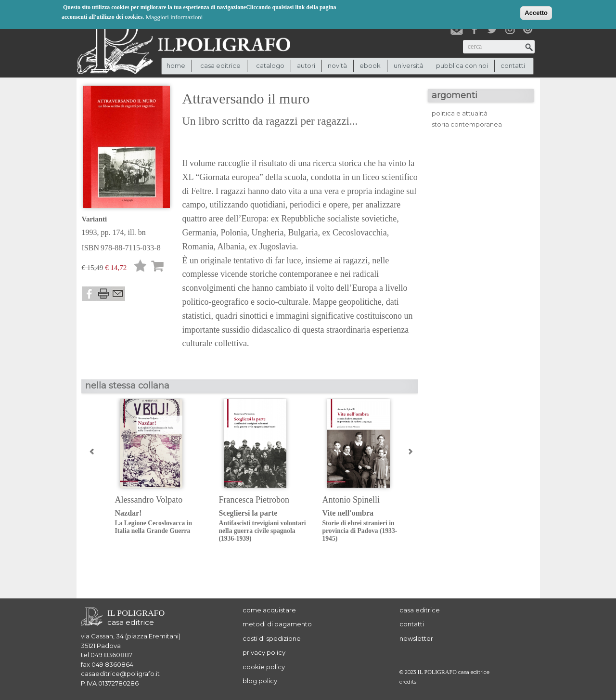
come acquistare (269, 610)
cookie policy (264, 667)
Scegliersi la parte (263, 526)
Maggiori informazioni (174, 17)
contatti (513, 65)
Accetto (536, 13)
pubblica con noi (462, 65)
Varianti (95, 219)
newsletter (416, 638)
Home (176, 65)
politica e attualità (460, 113)
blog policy (260, 681)
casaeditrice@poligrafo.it (120, 674)
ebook (370, 65)
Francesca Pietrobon (254, 500)
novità (337, 65)
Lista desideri (141, 267)
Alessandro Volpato (149, 500)
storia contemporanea (467, 124)
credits (408, 682)
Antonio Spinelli (351, 500)
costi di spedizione (272, 638)
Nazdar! (160, 522)
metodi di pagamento (277, 624)
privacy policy (264, 652)
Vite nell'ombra (367, 526)
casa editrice (420, 610)
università (409, 65)
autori (306, 65)
